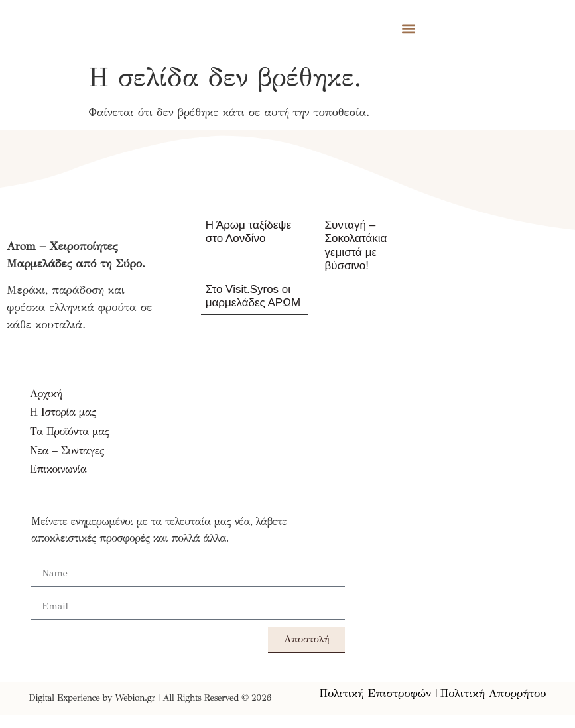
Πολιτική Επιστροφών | (379, 693)
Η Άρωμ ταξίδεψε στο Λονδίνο (248, 232)
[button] (409, 28)
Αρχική (46, 394)
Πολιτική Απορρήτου (493, 693)
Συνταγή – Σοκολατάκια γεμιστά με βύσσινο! (355, 245)
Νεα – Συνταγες (67, 451)
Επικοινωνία (58, 469)
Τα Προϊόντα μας (70, 431)
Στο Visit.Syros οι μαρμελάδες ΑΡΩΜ (253, 296)
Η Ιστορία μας (63, 412)
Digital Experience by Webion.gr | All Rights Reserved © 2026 (150, 698)
